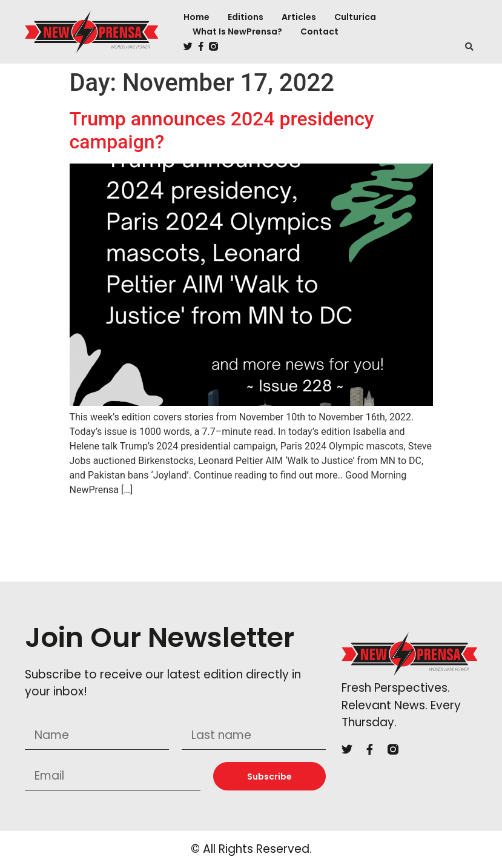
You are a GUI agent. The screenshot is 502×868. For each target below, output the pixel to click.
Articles (299, 17)
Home (197, 17)
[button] (469, 47)
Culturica (355, 17)
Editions (246, 17)
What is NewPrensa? (237, 31)
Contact (319, 31)
